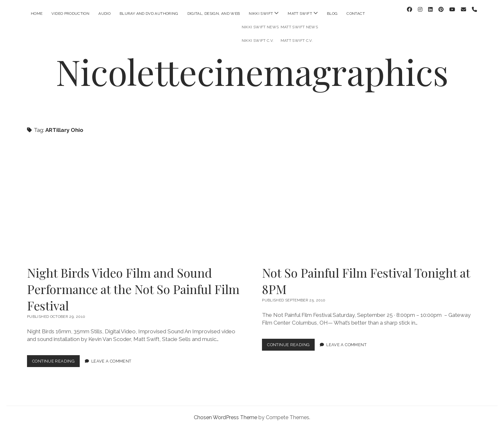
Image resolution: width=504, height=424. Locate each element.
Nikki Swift (261, 14)
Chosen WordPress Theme (225, 412)
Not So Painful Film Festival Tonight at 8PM (369, 198)
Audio (104, 14)
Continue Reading (56, 357)
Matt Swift (300, 14)
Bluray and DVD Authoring (149, 14)
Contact (356, 14)
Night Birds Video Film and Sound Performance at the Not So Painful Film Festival (134, 198)
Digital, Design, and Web (214, 14)
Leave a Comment (111, 356)
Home (37, 14)
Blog (332, 14)
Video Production (70, 14)
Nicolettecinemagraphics (252, 66)
